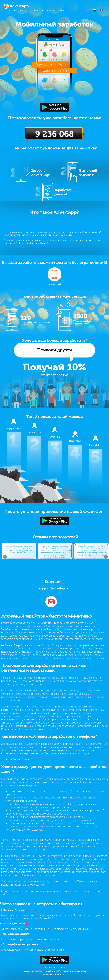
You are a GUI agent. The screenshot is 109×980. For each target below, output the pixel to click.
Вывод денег (60, 10)
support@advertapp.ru (55, 588)
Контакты (73, 10)
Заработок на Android (33, 971)
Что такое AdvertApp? (19, 10)
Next (106, 557)
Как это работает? (42, 10)
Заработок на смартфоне (75, 971)
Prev (5, 557)
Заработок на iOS (53, 971)
